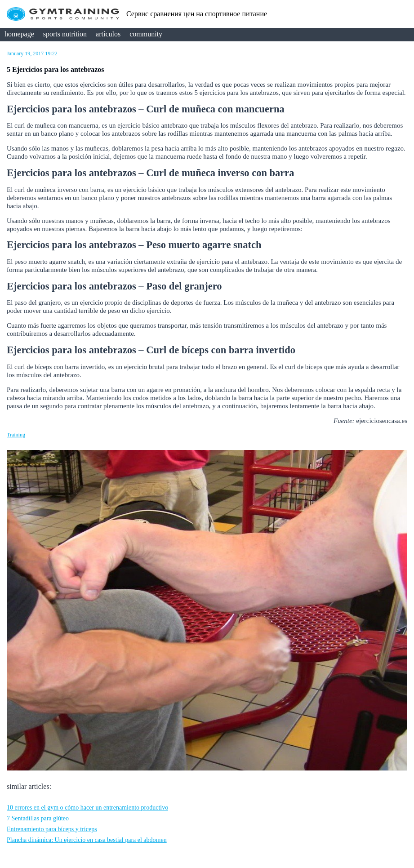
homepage (19, 34)
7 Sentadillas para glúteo (38, 818)
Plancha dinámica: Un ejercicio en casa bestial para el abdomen (87, 840)
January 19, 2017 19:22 (32, 53)
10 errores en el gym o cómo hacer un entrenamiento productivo (87, 808)
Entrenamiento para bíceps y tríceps (52, 829)
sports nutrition (65, 34)
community (146, 34)
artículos (108, 34)
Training (16, 435)
